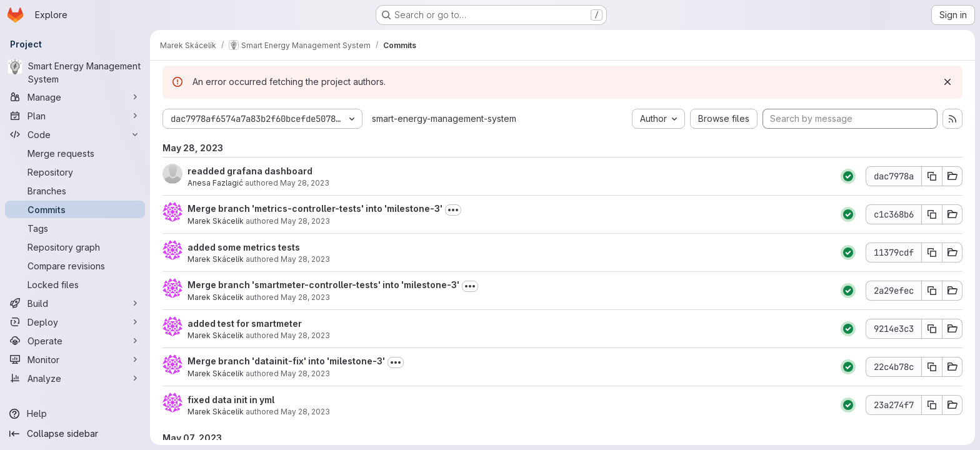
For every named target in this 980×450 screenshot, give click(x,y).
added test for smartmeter (245, 323)
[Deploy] (75, 322)
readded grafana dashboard (250, 171)
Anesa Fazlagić (215, 183)
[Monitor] (75, 359)
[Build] (75, 303)
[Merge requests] (75, 153)
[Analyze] (75, 378)
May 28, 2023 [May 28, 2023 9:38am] (305, 373)
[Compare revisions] (75, 266)
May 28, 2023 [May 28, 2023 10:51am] (305, 297)
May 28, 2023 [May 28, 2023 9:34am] (305, 412)
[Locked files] (75, 284)
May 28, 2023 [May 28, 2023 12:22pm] (305, 183)
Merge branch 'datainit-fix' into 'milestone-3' (286, 361)
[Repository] (75, 172)
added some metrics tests (244, 247)
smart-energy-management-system (444, 118)
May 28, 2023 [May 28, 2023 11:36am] (305, 259)
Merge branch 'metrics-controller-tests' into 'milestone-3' (315, 208)
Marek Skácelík (216, 221)
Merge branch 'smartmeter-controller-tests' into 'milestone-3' (323, 285)
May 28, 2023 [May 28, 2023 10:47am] (305, 335)
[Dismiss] (947, 82)
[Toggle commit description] (453, 210)
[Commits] (75, 209)
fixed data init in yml (231, 400)
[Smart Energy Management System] (75, 72)
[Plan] (75, 116)
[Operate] (75, 341)
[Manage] (75, 97)
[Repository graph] (75, 247)
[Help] (75, 414)
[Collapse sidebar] (75, 434)
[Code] (75, 134)
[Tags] (75, 228)
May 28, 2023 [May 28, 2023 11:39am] (305, 221)
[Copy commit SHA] (932, 176)
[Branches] (75, 191)
